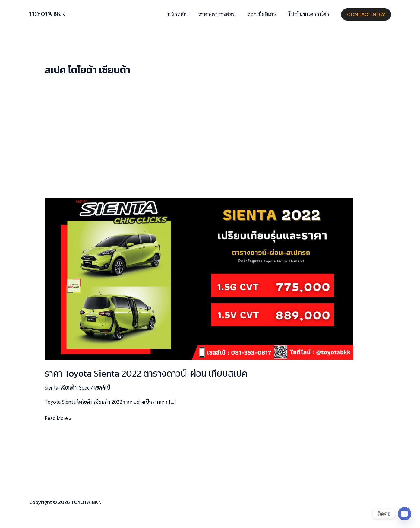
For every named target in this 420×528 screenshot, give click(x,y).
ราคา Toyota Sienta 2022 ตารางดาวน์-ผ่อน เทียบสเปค (146, 373)
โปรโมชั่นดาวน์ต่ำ (309, 14)
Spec (85, 387)
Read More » (58, 417)
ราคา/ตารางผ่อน (220, 14)
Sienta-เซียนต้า (61, 387)
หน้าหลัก (181, 14)
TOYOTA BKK (47, 14)
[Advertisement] (210, 137)
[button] (366, 14)
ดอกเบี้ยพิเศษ (264, 14)
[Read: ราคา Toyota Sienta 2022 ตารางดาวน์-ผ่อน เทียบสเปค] (199, 278)
